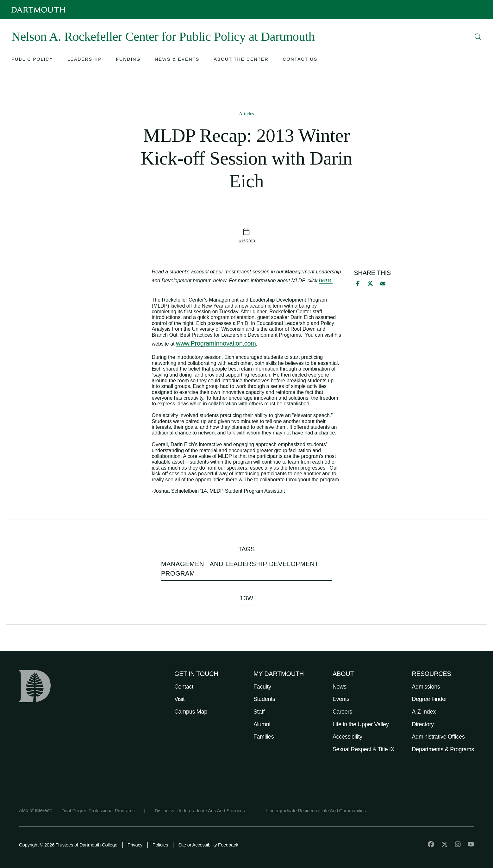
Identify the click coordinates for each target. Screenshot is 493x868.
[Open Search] (478, 37)
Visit (179, 699)
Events (341, 699)
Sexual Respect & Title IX (364, 749)
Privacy (135, 845)
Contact (184, 687)
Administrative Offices (438, 737)
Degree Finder (430, 699)
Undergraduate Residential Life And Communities (316, 811)
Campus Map (191, 712)
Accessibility (347, 737)
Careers (342, 712)
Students (264, 699)
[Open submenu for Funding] (128, 61)
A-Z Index (424, 712)
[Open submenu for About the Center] (241, 61)
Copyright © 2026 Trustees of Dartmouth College (68, 845)
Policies (160, 845)
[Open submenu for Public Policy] (32, 61)
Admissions (426, 687)
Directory (423, 724)
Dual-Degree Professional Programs (98, 811)
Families (264, 737)
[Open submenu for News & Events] (177, 61)
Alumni (262, 724)
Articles (246, 114)
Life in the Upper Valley (361, 724)
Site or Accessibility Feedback (208, 845)
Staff (259, 712)
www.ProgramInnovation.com (216, 343)
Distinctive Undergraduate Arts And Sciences (200, 811)
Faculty (262, 687)
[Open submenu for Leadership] (85, 61)
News (340, 687)
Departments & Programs (443, 749)
